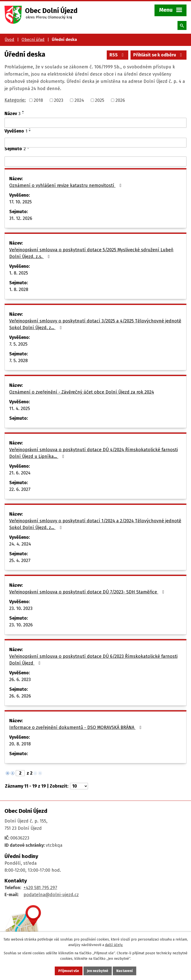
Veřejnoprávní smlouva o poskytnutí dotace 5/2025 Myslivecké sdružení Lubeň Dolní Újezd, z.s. (91, 253)
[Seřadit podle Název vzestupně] (23, 111)
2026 (120, 100)
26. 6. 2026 (20, 696)
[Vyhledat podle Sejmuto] (95, 161)
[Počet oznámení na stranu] (79, 786)
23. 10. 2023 (21, 608)
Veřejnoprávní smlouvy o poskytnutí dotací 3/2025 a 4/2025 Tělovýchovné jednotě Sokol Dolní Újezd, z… (95, 324)
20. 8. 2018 (20, 744)
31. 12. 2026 (21, 218)
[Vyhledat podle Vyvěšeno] (95, 143)
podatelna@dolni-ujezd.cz (51, 895)
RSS (118, 55)
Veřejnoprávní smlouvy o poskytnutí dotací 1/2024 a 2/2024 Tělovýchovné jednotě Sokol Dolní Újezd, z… (95, 524)
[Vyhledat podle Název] (95, 123)
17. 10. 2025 (20, 202)
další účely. (114, 945)
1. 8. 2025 (19, 273)
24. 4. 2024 (20, 544)
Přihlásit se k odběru (159, 55)
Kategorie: (15, 100)
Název (12, 114)
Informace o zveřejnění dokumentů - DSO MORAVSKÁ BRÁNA (76, 727)
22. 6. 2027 (20, 489)
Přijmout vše (69, 971)
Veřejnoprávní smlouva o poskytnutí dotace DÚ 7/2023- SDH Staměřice (88, 592)
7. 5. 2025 (18, 344)
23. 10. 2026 (21, 625)
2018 (38, 100)
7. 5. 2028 (18, 361)
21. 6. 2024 (20, 473)
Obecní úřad (33, 40)
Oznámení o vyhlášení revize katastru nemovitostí (66, 185)
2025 (100, 100)
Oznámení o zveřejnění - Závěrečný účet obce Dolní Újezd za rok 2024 (82, 392)
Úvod (9, 40)
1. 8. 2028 (19, 289)
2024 (79, 100)
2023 (59, 100)
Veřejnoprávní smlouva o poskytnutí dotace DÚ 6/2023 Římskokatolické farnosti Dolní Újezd (93, 660)
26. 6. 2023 (20, 680)
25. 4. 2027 (20, 560)
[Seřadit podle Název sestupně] (23, 113)
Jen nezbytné (98, 971)
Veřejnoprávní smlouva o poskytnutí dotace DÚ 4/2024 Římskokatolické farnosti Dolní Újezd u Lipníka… (93, 453)
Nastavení (124, 971)
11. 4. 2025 (20, 409)
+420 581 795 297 (40, 888)
